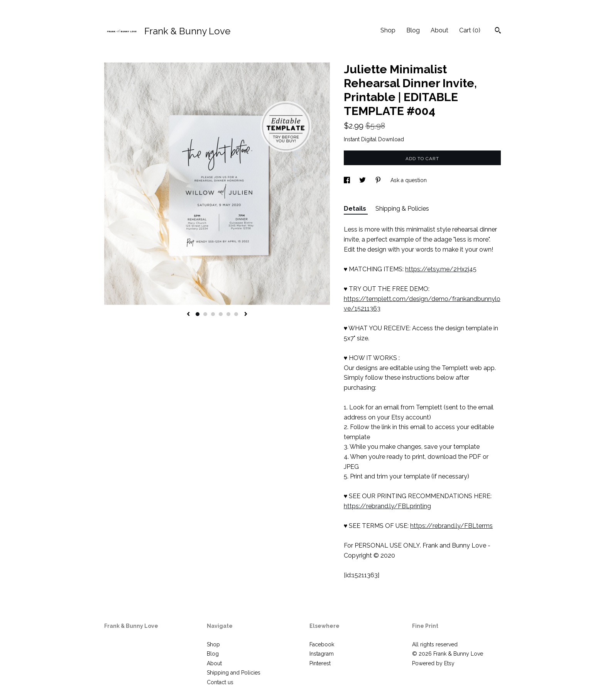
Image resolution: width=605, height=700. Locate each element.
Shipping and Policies (234, 673)
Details (356, 209)
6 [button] (236, 314)
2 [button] (205, 314)
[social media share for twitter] (363, 180)
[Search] (498, 31)
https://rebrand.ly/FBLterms (451, 526)
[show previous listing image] (188, 314)
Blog (413, 30)
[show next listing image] (246, 314)
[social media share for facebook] (348, 180)
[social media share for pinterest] (379, 180)
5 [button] (228, 314)
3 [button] (213, 314)
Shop (388, 30)
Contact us (220, 682)
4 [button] (221, 314)
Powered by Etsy (433, 663)
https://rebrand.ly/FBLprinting (387, 506)
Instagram (322, 654)
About (439, 30)
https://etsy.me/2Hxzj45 (441, 269)
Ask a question (409, 180)
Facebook (322, 644)
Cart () (470, 30)
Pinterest (320, 663)
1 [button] (198, 314)
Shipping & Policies (402, 209)
